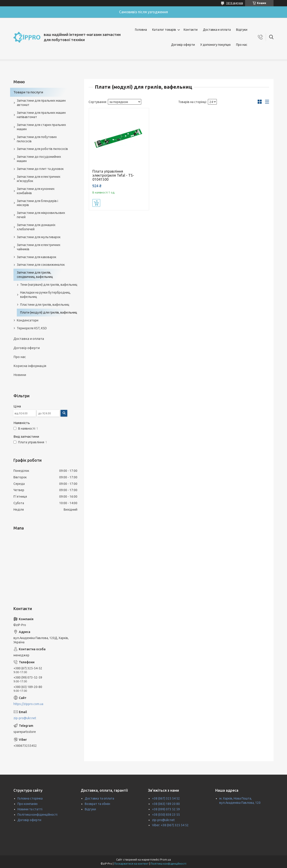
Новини (20, 375)
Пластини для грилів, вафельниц (45, 305)
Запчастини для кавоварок (37, 257)
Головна (141, 30)
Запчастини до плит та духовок (40, 169)
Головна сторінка (30, 798)
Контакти (191, 30)
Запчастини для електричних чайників (39, 247)
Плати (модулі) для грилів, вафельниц (49, 312)
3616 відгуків (235, 3)
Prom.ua (165, 860)
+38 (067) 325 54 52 (166, 798)
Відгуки (242, 30)
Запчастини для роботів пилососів (42, 149)
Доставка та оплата (99, 798)
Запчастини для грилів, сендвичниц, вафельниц (35, 275)
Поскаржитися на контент (131, 864)
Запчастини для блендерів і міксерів (37, 203)
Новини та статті (30, 809)
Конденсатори (28, 320)
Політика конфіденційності (37, 815)
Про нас (242, 45)
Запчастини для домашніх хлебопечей (36, 227)
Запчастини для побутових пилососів (37, 139)
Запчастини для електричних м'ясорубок (39, 179)
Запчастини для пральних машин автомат (41, 103)
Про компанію (28, 804)
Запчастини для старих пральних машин (41, 127)
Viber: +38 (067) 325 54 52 (170, 825)
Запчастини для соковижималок (41, 265)
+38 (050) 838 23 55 (166, 815)
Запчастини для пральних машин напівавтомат (41, 115)
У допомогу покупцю (215, 45)
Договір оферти (183, 45)
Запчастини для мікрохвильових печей (41, 215)
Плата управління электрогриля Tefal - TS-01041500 (113, 175)
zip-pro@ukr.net (25, 718)
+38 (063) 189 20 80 (166, 804)
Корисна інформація (30, 366)
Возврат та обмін (97, 804)
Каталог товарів (164, 30)
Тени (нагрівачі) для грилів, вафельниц (49, 285)
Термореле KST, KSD (32, 328)
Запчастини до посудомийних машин (39, 159)
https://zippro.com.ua (28, 704)
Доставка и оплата (217, 30)
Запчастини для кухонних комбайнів (36, 191)
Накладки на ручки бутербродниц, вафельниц (45, 295)
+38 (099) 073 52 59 (166, 809)
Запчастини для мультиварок (39, 237)
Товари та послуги (28, 92)
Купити (96, 203)
